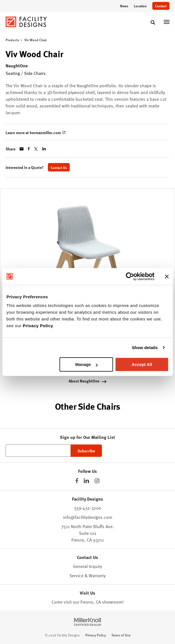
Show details (145, 348)
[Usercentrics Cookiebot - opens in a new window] (130, 276)
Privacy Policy (38, 326)
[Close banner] (167, 276)
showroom (112, 602)
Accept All (142, 364)
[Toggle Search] (153, 22)
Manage (87, 364)
